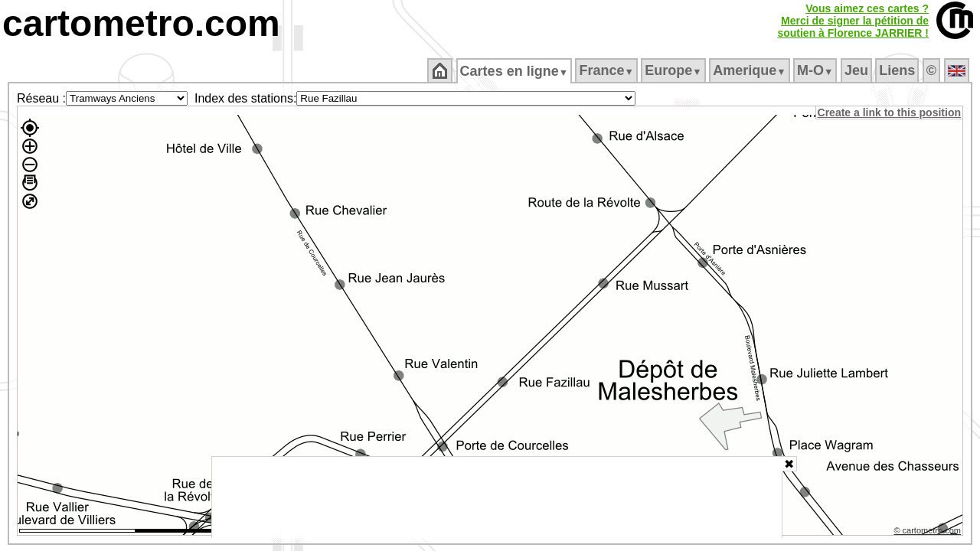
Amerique (751, 70)
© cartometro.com (929, 533)
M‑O (817, 70)
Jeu (857, 70)
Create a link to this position (890, 112)
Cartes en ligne (515, 71)
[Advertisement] (497, 497)
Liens (898, 70)
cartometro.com (141, 23)
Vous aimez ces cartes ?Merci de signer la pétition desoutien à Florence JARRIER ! (853, 21)
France (608, 70)
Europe (675, 70)
